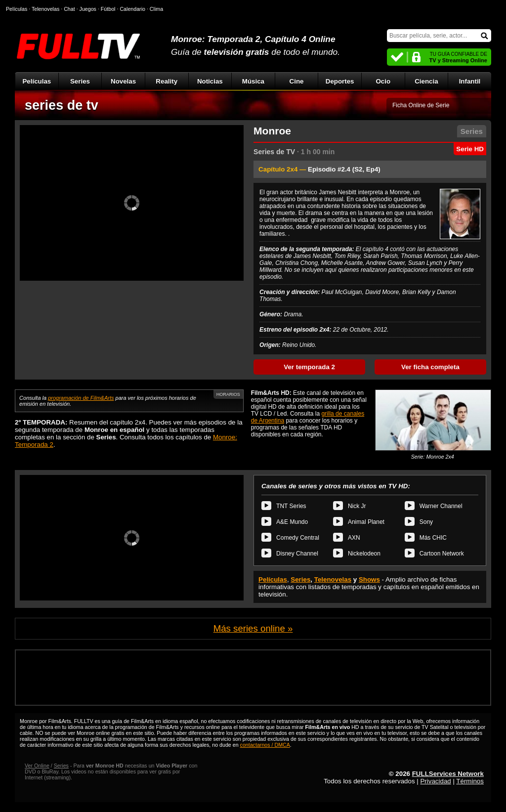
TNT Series (291, 506)
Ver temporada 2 (309, 367)
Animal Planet (366, 522)
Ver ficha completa (430, 367)
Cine (297, 81)
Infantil (470, 81)
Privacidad (435, 781)
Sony (426, 522)
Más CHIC (433, 538)
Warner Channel (441, 506)
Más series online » (253, 628)
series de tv (62, 105)
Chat (69, 9)
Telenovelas (333, 579)
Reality (167, 81)
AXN (354, 538)
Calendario (132, 9)
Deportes (340, 81)
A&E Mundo (292, 522)
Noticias (210, 81)
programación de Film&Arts (81, 398)
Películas (37, 81)
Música (253, 81)
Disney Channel (297, 554)
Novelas (123, 81)
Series (80, 81)
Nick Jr (357, 506)
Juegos (88, 9)
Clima (156, 9)
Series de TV (274, 152)
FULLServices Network (448, 774)
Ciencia (426, 81)
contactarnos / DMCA (265, 745)
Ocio (383, 81)
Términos (470, 781)
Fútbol (108, 9)
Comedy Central (298, 538)
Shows (369, 579)
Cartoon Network (442, 554)
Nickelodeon (364, 554)
